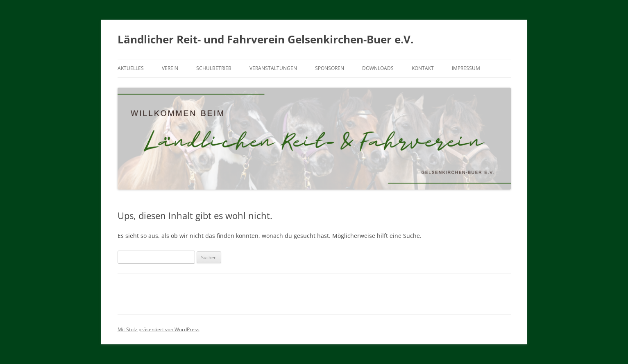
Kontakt (423, 68)
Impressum (466, 68)
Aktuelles (131, 68)
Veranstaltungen (273, 68)
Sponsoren (330, 68)
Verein (170, 68)
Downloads (378, 68)
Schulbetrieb (214, 68)
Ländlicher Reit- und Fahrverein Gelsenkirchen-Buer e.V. (265, 39)
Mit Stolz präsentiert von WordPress (159, 329)
